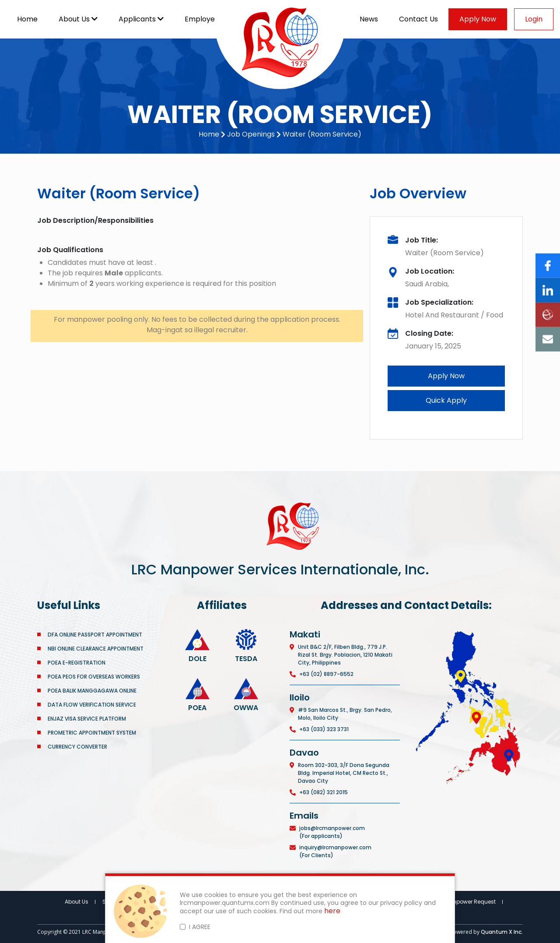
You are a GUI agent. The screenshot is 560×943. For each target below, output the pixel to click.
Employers (207, 19)
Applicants (141, 19)
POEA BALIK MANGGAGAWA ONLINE (92, 691)
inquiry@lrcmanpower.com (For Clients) (335, 851)
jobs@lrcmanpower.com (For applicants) (332, 832)
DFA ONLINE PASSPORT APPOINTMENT (95, 635)
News (369, 19)
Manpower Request (470, 902)
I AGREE (200, 927)
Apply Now (478, 19)
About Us (78, 19)
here (332, 911)
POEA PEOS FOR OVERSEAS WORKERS (94, 677)
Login (534, 19)
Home (27, 19)
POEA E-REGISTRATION (77, 663)
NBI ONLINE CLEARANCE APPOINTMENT (96, 649)
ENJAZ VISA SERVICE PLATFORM (87, 719)
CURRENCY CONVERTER (77, 747)
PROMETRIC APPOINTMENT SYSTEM (92, 733)
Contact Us (418, 19)
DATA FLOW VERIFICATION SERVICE (92, 705)
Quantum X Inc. (502, 932)
